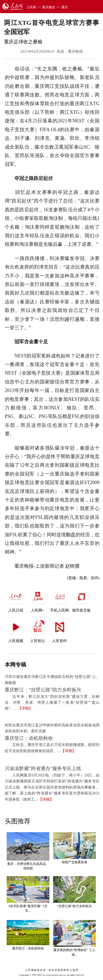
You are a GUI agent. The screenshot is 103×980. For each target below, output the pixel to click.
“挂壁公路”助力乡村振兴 (74, 906)
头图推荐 (18, 821)
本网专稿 (15, 665)
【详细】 (25, 708)
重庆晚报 (75, 52)
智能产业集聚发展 (74, 862)
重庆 (65, 7)
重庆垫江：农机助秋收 (29, 738)
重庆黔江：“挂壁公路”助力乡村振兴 (43, 690)
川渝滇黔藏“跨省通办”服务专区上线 (43, 768)
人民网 (31, 7)
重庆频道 (49, 7)
